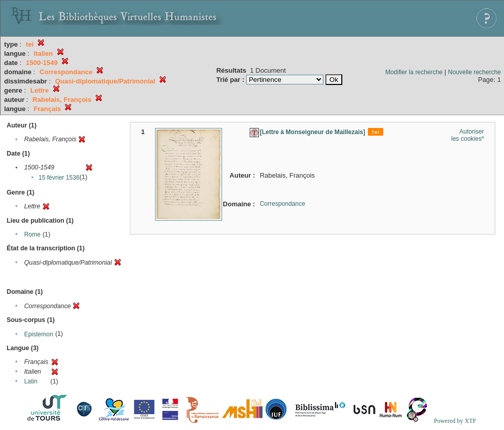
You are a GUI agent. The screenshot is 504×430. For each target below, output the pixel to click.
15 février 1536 (59, 178)
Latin (31, 381)
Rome (32, 234)
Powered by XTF (455, 421)
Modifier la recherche (414, 72)
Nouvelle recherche (475, 72)
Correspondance (283, 204)
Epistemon (39, 334)
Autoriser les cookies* (468, 135)
